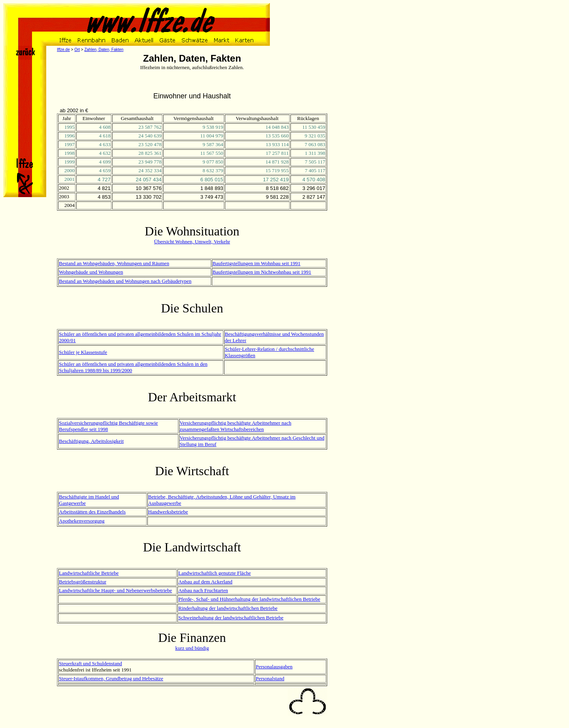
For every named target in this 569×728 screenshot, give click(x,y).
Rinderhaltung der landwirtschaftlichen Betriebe (228, 608)
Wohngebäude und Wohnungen (91, 272)
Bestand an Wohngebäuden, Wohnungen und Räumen (114, 263)
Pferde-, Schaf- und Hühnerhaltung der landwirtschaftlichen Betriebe (249, 599)
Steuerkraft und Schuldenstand (90, 663)
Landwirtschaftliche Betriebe (89, 573)
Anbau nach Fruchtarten (203, 590)
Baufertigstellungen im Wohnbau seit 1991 (257, 263)
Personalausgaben (274, 667)
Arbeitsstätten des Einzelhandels (92, 512)
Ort (77, 50)
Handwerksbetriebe (168, 512)
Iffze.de (63, 50)
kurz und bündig (192, 648)
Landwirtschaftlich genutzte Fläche (214, 573)
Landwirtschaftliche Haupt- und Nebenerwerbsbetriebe (115, 590)
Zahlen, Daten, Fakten (104, 50)
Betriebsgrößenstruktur (83, 582)
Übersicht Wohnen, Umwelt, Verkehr (192, 242)
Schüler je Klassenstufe (83, 352)
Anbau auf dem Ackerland (205, 582)
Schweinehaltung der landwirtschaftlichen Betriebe (231, 618)
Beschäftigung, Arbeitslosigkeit (91, 441)
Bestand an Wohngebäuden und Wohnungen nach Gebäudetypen (125, 281)
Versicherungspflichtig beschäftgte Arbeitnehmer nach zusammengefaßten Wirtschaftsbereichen (236, 426)
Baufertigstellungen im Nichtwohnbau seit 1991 (262, 272)
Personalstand (270, 678)
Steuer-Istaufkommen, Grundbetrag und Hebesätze (111, 678)
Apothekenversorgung (82, 521)
